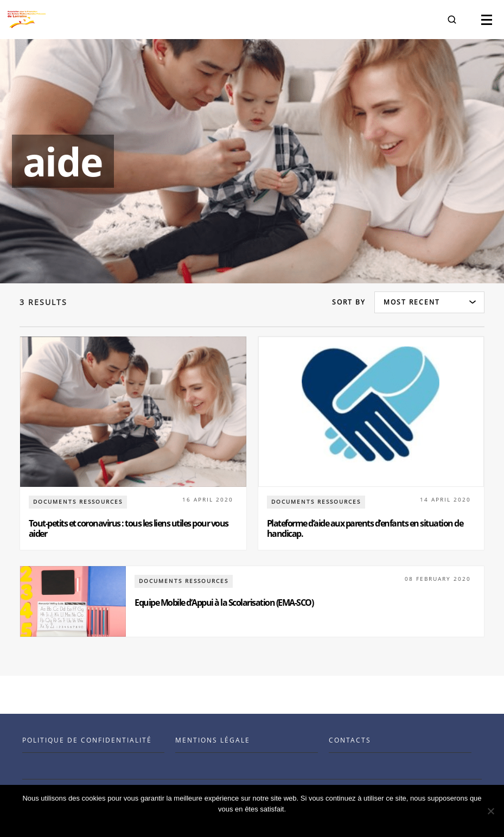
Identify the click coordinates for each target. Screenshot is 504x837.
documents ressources (78, 502)
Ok (255, 823)
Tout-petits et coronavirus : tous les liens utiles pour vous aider (129, 528)
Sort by (349, 302)
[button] (452, 20)
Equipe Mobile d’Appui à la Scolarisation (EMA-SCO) (224, 603)
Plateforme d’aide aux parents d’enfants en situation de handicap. (365, 528)
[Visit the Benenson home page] (27, 20)
